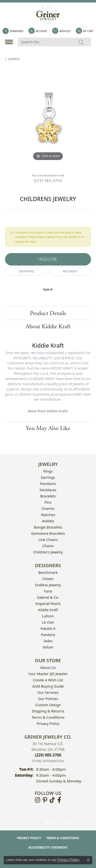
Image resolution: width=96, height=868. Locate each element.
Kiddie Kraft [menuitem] (48, 610)
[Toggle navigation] (10, 42)
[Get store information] (48, 761)
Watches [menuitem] (48, 515)
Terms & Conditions (48, 717)
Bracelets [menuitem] (48, 496)
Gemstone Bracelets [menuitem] (48, 533)
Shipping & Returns (48, 711)
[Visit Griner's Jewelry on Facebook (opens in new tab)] (59, 800)
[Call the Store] (48, 755)
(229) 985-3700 (48, 181)
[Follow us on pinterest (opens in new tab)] (45, 800)
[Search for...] (45, 42)
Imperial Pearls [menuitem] (48, 604)
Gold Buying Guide (48, 686)
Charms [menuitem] (48, 509)
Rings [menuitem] (48, 471)
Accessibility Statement (48, 847)
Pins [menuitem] (48, 502)
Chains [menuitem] (48, 546)
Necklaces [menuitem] (48, 490)
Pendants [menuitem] (48, 484)
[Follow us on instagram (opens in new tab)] (38, 800)
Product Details (48, 313)
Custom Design (48, 705)
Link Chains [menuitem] (48, 540)
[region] (48, 119)
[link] (13, 31)
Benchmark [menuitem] (48, 572)
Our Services (48, 692)
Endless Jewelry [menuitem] (48, 585)
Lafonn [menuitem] (48, 616)
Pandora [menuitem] (48, 635)
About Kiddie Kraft (48, 326)
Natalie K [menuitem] (48, 628)
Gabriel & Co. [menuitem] (48, 597)
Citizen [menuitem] (48, 579)
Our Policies (48, 699)
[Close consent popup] (88, 860)
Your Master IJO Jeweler (48, 674)
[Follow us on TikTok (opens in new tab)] (52, 800)
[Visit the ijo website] (68, 823)
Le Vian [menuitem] (48, 622)
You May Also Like (48, 428)
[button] (38, 31)
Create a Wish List (48, 680)
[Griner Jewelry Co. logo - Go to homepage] (48, 15)
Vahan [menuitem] (48, 647)
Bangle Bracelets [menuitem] (48, 527)
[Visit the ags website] (31, 823)
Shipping (27, 271)
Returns (70, 271)
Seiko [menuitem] (48, 641)
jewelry (14, 59)
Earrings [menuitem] (48, 477)
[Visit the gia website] (52, 823)
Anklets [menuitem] (48, 521)
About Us (48, 668)
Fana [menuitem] (48, 591)
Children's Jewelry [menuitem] (48, 552)
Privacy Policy (48, 724)
